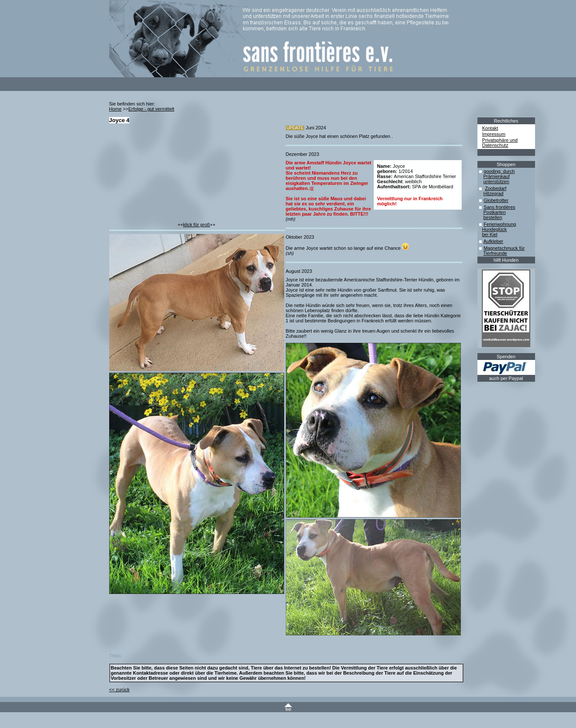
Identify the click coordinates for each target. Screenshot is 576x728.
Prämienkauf (497, 176)
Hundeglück (495, 229)
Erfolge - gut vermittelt (151, 109)
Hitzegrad (493, 193)
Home (115, 109)
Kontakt (490, 128)
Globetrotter (496, 200)
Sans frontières (500, 207)
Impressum (494, 134)
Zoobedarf (496, 188)
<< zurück (119, 690)
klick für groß (196, 225)
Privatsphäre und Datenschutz (500, 143)
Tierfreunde (495, 253)
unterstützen (496, 181)
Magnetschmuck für (504, 248)
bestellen (493, 217)
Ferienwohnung (500, 224)
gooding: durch (499, 171)
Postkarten (495, 212)
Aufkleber (493, 241)
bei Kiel (490, 234)
